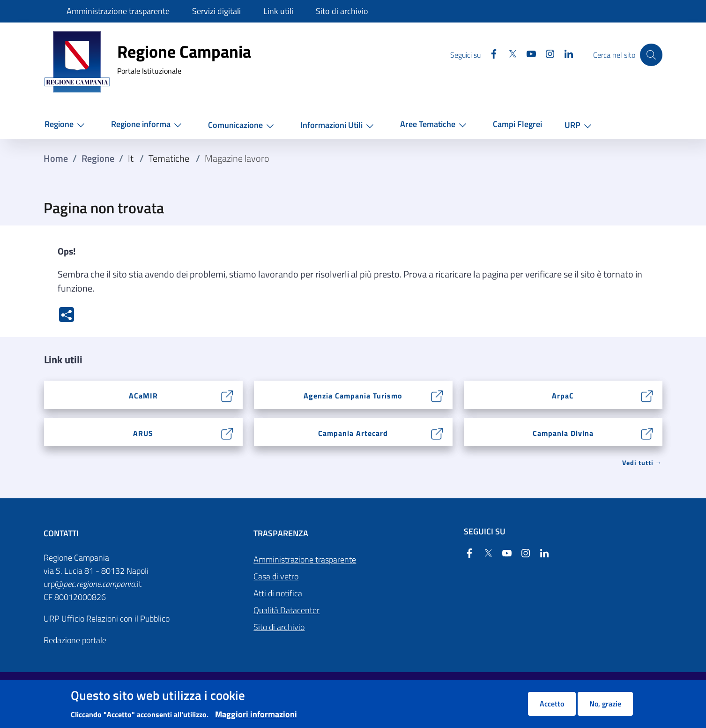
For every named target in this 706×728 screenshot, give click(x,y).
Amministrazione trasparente (305, 559)
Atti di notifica (278, 593)
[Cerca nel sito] (651, 55)
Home (56, 158)
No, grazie (605, 704)
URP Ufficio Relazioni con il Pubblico (107, 619)
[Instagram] (543, 55)
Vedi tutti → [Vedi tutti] (642, 462)
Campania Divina (563, 433)
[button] (67, 124)
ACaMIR (143, 396)
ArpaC (563, 396)
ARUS (143, 433)
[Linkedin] (562, 55)
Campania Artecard (353, 433)
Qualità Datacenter (286, 610)
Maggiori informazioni (256, 714)
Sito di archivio (279, 627)
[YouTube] (525, 55)
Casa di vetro (276, 576)
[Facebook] (487, 55)
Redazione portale (75, 640)
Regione (98, 158)
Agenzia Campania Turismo (353, 396)
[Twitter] (506, 55)
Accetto (552, 704)
